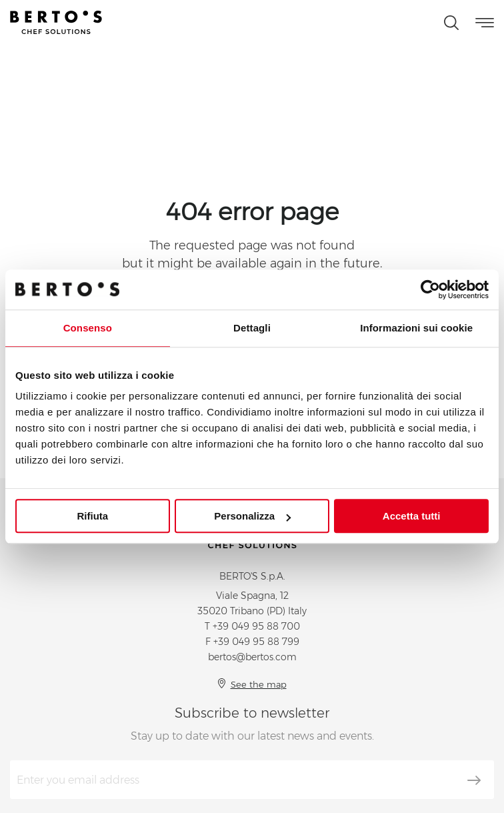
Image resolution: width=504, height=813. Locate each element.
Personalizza (252, 516)
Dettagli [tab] (252, 328)
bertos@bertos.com (252, 657)
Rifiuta (92, 516)
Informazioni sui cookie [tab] (416, 328)
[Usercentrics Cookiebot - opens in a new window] (430, 289)
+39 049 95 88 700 (256, 626)
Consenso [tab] (88, 328)
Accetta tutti (412, 516)
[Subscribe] (474, 780)
